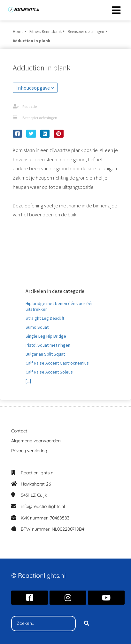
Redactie (30, 106)
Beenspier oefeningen (40, 118)
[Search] (87, 624)
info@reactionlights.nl (43, 506)
